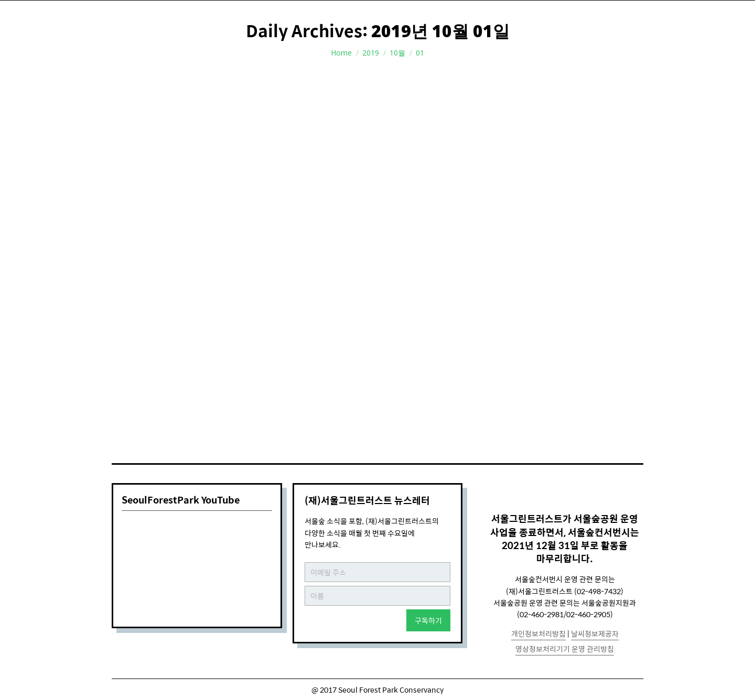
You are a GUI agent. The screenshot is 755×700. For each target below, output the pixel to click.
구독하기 (428, 620)
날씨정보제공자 (595, 633)
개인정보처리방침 (538, 633)
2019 (371, 53)
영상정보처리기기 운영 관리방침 (565, 649)
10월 (397, 53)
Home (341, 53)
